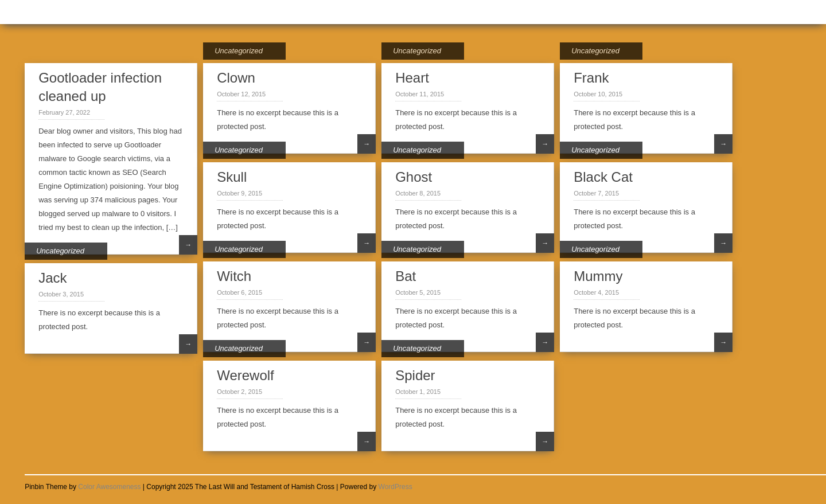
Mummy (598, 276)
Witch (234, 276)
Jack (52, 278)
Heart (412, 78)
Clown (236, 78)
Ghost (414, 177)
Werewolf (246, 375)
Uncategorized (239, 51)
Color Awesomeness (109, 487)
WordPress (396, 487)
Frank (591, 78)
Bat (406, 276)
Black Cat (603, 177)
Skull (232, 177)
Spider (415, 375)
